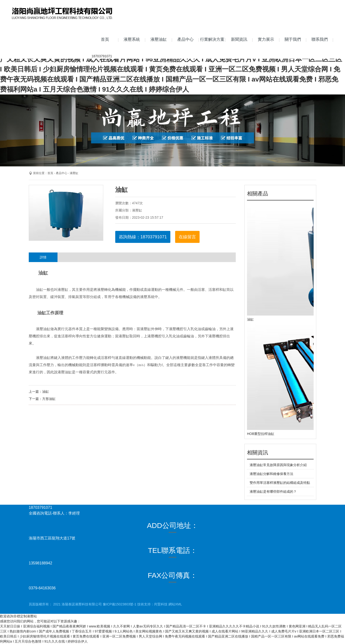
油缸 (46, 392)
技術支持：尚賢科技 (152, 604)
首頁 (105, 39)
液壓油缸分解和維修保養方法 (271, 474)
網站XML (175, 604)
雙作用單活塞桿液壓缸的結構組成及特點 (280, 483)
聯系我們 (320, 39)
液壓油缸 (159, 39)
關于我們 (293, 39)
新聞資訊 (239, 39)
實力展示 (266, 39)
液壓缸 (74, 173)
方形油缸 (49, 399)
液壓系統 (132, 39)
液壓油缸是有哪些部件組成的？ (273, 492)
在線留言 (187, 237)
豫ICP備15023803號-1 (120, 604)
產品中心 (185, 39)
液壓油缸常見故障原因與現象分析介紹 (278, 465)
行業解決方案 (212, 39)
